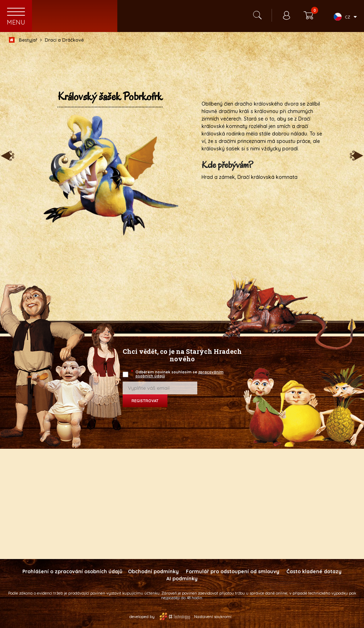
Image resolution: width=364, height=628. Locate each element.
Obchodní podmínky (153, 571)
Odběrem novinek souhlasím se (178, 374)
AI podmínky (182, 579)
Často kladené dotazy (314, 571)
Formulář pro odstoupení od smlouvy (233, 571)
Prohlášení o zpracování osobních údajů (72, 571)
